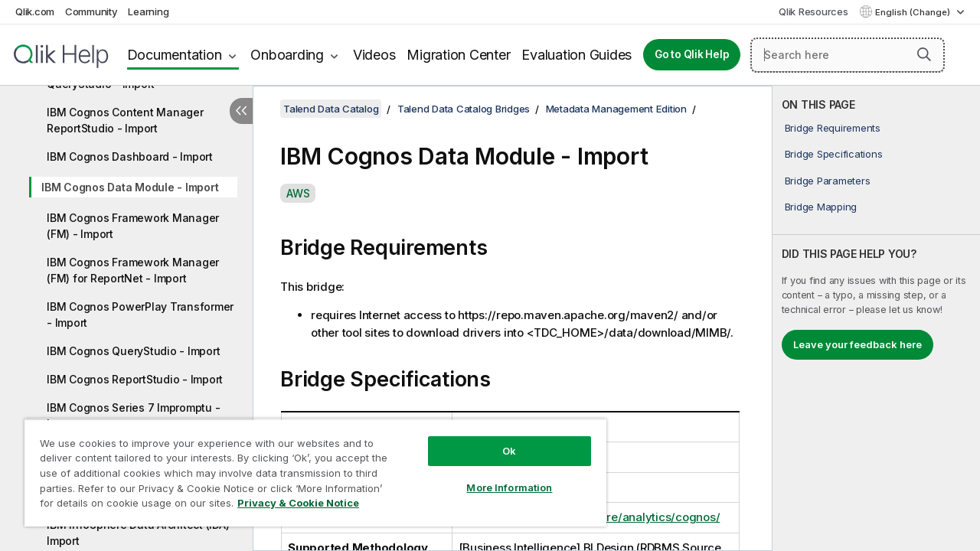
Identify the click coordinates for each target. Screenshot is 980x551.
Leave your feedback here (857, 344)
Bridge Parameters (828, 181)
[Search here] (848, 55)
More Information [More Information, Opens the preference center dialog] (498, 476)
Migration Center (458, 55)
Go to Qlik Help (692, 54)
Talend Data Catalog (331, 109)
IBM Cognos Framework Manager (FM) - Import (133, 226)
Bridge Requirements (833, 128)
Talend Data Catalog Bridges (464, 109)
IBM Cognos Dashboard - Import (130, 156)
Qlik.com (35, 11)
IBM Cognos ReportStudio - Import (135, 379)
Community (91, 11)
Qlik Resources (813, 11)
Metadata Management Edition (616, 109)
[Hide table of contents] (241, 111)
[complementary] (876, 318)
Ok (498, 439)
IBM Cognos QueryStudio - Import (133, 351)
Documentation (175, 55)
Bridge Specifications (834, 154)
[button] (924, 54)
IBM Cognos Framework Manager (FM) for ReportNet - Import (133, 270)
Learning (148, 11)
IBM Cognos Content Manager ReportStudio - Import (125, 120)
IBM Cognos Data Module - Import (130, 187)
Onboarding (287, 55)
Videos (374, 55)
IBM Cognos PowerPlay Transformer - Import (140, 315)
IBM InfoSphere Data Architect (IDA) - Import (142, 533)
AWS (298, 193)
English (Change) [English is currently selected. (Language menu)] (914, 12)
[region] (309, 467)
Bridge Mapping (821, 207)
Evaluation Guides (577, 55)
